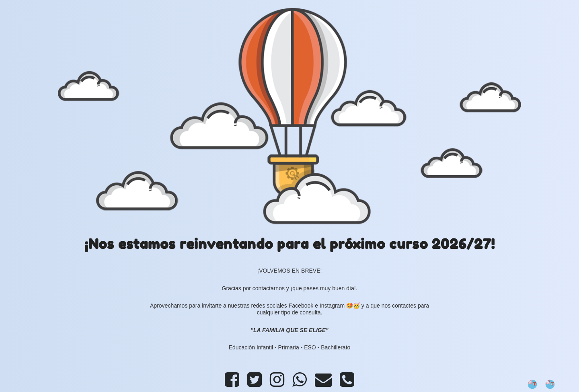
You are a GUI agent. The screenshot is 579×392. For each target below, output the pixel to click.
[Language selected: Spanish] (545, 384)
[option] (552, 384)
